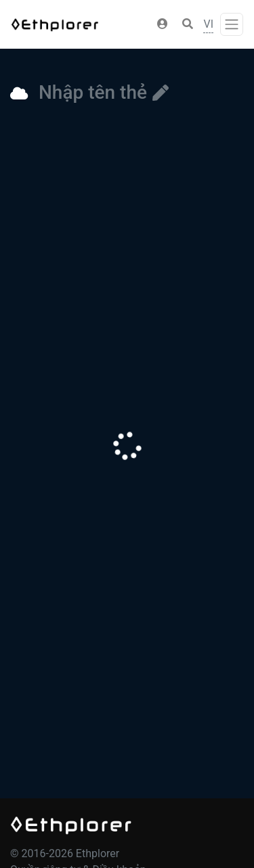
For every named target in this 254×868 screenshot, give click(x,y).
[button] (163, 24)
